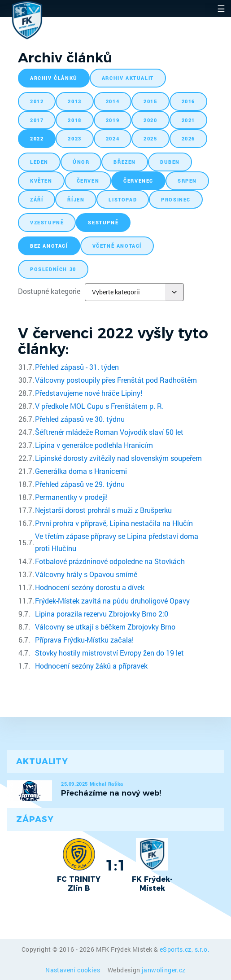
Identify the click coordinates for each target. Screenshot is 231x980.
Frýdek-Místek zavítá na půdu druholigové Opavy (112, 601)
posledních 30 (53, 269)
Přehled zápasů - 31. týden (77, 367)
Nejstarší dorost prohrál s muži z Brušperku (103, 510)
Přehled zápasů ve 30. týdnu (80, 419)
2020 (150, 120)
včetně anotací (117, 246)
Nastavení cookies (73, 970)
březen (125, 162)
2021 (188, 120)
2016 (188, 101)
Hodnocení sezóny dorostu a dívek (90, 587)
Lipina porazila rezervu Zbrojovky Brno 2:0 (102, 614)
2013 (74, 101)
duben (170, 162)
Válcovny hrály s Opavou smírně (86, 574)
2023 (74, 138)
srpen (187, 181)
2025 (150, 138)
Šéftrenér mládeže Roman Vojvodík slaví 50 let (109, 432)
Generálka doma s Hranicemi (81, 471)
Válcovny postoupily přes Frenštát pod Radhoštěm (116, 380)
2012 (37, 101)
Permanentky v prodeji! (71, 497)
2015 (150, 101)
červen (88, 181)
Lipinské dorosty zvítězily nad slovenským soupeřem (118, 458)
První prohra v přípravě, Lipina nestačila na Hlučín (114, 523)
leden (39, 162)
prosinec (176, 199)
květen (41, 181)
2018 (74, 120)
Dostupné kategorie (49, 291)
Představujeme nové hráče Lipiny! (89, 393)
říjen (76, 199)
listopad (123, 199)
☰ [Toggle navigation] (221, 9)
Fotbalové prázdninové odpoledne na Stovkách (110, 561)
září (37, 199)
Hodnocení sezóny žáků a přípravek (91, 666)
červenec (138, 181)
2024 (113, 138)
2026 (188, 138)
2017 (37, 120)
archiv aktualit (128, 78)
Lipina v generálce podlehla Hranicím (94, 445)
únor (81, 162)
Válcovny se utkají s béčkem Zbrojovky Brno (105, 627)
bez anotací (49, 246)
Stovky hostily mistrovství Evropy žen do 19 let (109, 653)
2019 (113, 120)
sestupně (103, 222)
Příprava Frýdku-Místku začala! (84, 640)
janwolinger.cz (164, 970)
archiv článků (54, 78)
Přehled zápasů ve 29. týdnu (80, 484)
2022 (37, 138)
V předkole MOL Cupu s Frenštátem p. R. (99, 406)
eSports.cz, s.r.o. (185, 949)
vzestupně (47, 222)
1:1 (115, 865)
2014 (113, 101)
